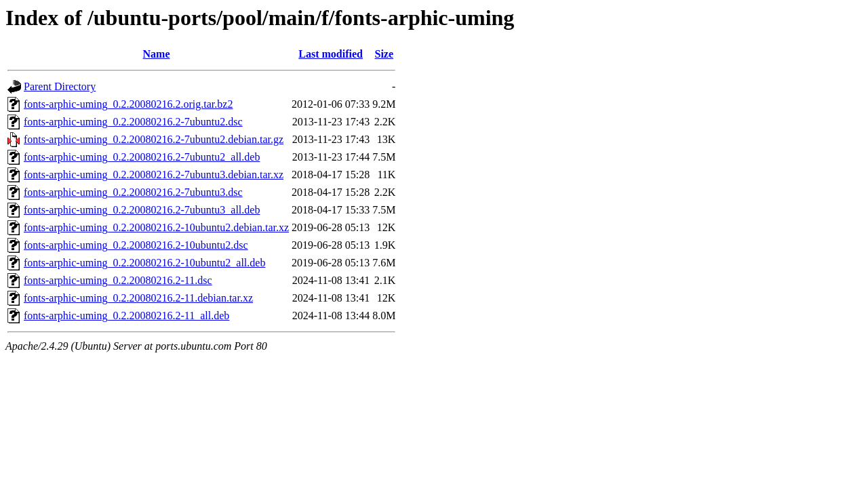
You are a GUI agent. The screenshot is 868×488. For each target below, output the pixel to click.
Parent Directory (60, 86)
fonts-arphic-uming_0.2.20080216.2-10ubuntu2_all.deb (144, 263)
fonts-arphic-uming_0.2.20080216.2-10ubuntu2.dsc (136, 245)
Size (384, 54)
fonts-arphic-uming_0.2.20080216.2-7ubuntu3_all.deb (142, 210)
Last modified (331, 54)
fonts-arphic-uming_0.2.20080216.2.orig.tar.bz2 (128, 104)
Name (157, 54)
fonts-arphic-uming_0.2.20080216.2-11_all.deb (126, 316)
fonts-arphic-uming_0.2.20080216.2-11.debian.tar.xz (138, 298)
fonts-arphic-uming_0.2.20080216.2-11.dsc (118, 280)
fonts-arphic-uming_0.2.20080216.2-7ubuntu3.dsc (133, 192)
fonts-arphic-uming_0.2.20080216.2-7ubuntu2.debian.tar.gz (154, 139)
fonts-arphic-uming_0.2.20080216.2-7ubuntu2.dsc (133, 122)
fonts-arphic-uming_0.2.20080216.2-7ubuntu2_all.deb (142, 157)
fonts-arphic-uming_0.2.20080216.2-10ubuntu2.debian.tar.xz (156, 227)
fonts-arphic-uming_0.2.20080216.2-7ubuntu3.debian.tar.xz (154, 175)
